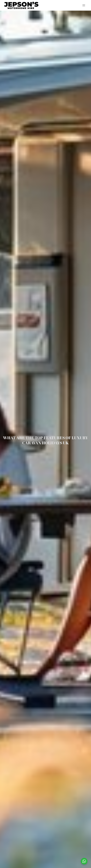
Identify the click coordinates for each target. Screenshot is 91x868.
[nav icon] (84, 5)
